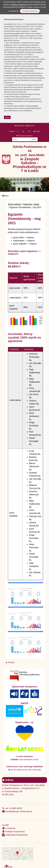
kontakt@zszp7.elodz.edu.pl (17, 811)
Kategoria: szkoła (31, 204)
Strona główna (19, 126)
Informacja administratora (24, 136)
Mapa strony (30, 126)
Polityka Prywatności (13, 831)
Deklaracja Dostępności (15, 835)
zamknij (7, 117)
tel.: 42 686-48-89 (12, 808)
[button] (46, 184)
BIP (5, 825)
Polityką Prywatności (19, 4)
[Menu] (24, 196)
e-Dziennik (9, 828)
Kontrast (37, 131)
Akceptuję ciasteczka (30, 11)
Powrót (11, 662)
